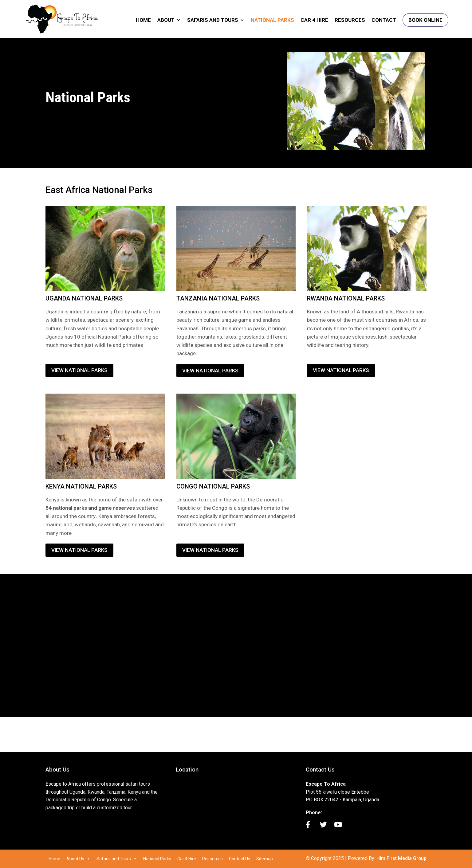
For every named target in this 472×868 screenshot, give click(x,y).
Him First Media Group (401, 858)
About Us (78, 859)
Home (143, 21)
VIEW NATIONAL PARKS (79, 370)
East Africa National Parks (99, 190)
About (166, 21)
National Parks (272, 21)
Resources (350, 21)
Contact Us (240, 859)
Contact (384, 21)
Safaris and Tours (213, 21)
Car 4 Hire (314, 21)
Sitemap (265, 859)
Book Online (425, 21)
